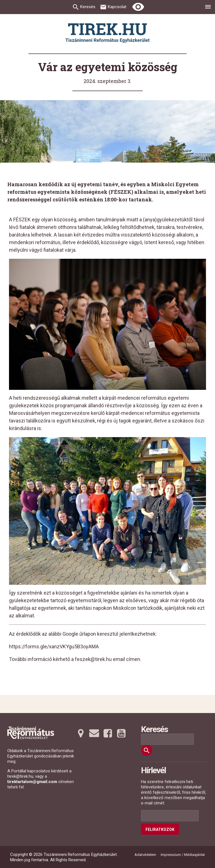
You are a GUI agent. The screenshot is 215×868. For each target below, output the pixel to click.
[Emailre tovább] (94, 733)
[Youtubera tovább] (121, 733)
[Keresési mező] (167, 739)
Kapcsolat (117, 7)
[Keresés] (147, 750)
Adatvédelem (145, 855)
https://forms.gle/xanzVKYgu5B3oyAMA (54, 646)
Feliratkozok (160, 829)
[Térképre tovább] (81, 733)
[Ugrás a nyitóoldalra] (107, 33)
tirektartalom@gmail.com (32, 782)
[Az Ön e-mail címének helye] (170, 816)
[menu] (208, 8)
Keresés (88, 7)
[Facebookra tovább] (108, 733)
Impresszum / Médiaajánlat (183, 855)
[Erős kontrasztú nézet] (138, 7)
